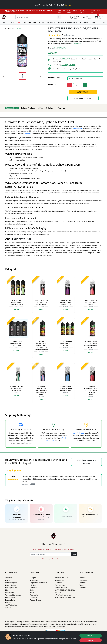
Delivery (75, 10)
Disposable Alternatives (39, 583)
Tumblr (82, 585)
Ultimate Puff (61, 48)
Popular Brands (35, 600)
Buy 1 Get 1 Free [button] (30, 22)
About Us (9, 578)
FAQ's (7, 580)
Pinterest (83, 587)
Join (74, 554)
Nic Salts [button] (84, 22)
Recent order (59, 580)
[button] (76, 35)
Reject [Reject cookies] (91, 640)
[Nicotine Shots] (85, 78)
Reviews (61, 108)
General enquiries (61, 587)
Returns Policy (10, 600)
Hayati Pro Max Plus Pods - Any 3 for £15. (54, 5)
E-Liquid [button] (51, 22)
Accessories (34, 595)
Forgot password (11, 587)
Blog (64, 10)
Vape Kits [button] (96, 22)
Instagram (83, 580)
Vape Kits (33, 587)
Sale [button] (19, 22)
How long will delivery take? (65, 597)
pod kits (28, 133)
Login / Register (11, 585)
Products (8, 28)
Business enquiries (61, 578)
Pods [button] (42, 22)
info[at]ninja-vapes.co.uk (64, 595)
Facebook (83, 578)
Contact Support (11, 583)
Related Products (28, 108)
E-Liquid (19, 28)
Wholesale (34, 580)
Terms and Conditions (13, 595)
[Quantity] (77, 85)
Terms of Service (57, 559)
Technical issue (60, 585)
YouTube (83, 583)
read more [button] (77, 43)
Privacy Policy (46, 559)
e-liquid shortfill (77, 128)
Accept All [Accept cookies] (91, 636)
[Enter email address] (51, 554)
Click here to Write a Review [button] (86, 462)
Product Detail (12, 108)
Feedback (58, 583)
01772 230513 (82, 11)
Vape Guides (10, 592)
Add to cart (83, 92)
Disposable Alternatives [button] (68, 22)
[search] (59, 17)
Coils (32, 590)
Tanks (32, 592)
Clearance (34, 597)
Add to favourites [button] (83, 98)
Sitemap (8, 607)
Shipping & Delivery (47, 108)
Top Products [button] (8, 22)
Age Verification (79, 433)
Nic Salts (33, 585)
